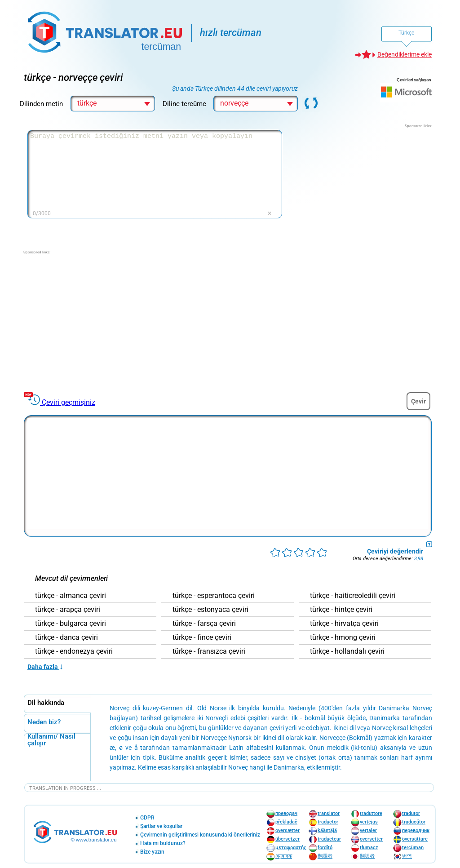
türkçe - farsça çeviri (204, 624)
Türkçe (406, 33)
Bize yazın (152, 852)
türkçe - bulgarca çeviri (71, 624)
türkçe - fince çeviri (202, 638)
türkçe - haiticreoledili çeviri (353, 596)
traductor (328, 822)
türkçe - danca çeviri (66, 638)
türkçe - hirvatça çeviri (344, 624)
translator (329, 813)
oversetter (371, 839)
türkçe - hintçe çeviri (341, 610)
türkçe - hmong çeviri (343, 638)
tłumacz (369, 848)
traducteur (329, 839)
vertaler (368, 830)
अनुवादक (284, 856)
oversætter (287, 830)
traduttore (371, 813)
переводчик (416, 830)
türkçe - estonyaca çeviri (210, 610)
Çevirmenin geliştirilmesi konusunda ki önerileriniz (200, 835)
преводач (286, 813)
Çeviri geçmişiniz (69, 402)
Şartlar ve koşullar (161, 826)
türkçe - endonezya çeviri (74, 651)
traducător (414, 822)
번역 (407, 856)
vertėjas (369, 822)
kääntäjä (327, 830)
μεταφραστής (291, 848)
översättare (415, 839)
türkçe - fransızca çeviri (209, 651)
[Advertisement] (364, 185)
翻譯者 (325, 856)
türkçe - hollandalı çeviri (347, 651)
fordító (325, 848)
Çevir (418, 401)
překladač (286, 822)
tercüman (413, 848)
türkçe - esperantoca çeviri (214, 596)
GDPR (147, 818)
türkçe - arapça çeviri (68, 610)
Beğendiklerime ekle (405, 54)
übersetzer (287, 839)
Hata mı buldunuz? (163, 844)
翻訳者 (367, 856)
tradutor (411, 813)
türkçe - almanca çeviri (71, 596)
